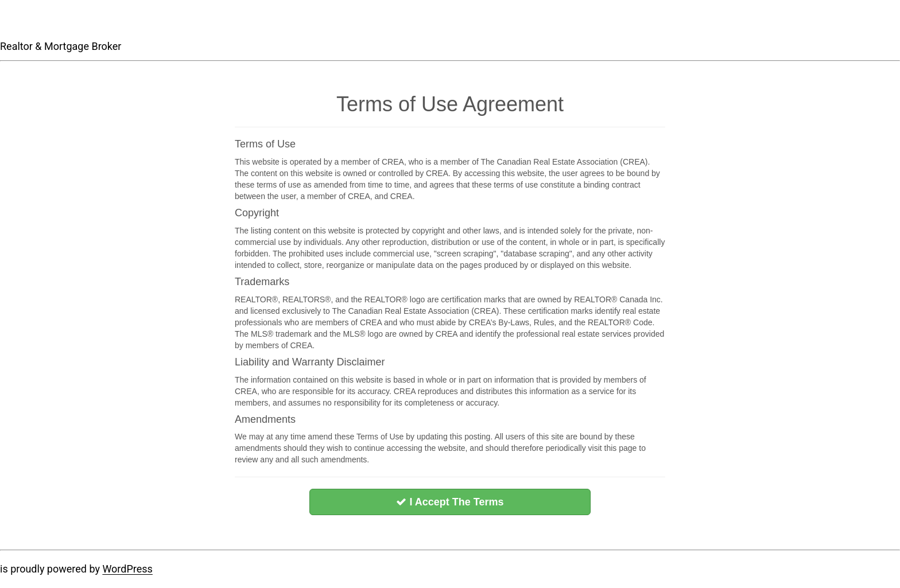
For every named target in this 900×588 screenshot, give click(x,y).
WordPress (127, 569)
